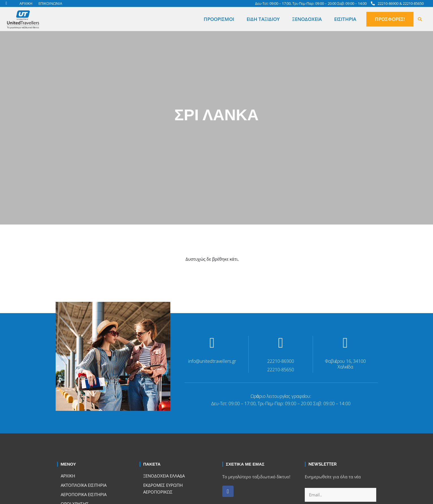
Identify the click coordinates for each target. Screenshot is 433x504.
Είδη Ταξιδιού (263, 19)
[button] (420, 19)
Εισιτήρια (345, 19)
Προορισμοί (219, 19)
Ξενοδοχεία (307, 19)
